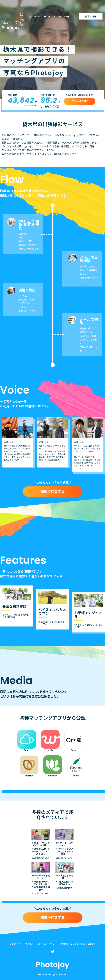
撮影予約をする (53, 491)
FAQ (67, 16)
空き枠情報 (91, 16)
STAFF (57, 16)
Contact (91, 944)
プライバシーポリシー (47, 944)
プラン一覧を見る (80, 101)
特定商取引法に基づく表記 (72, 944)
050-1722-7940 (22, 10)
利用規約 (29, 944)
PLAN (38, 16)
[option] (17, 442)
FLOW (47, 16)
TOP (29, 16)
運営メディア (16, 944)
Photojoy (11, 25)
